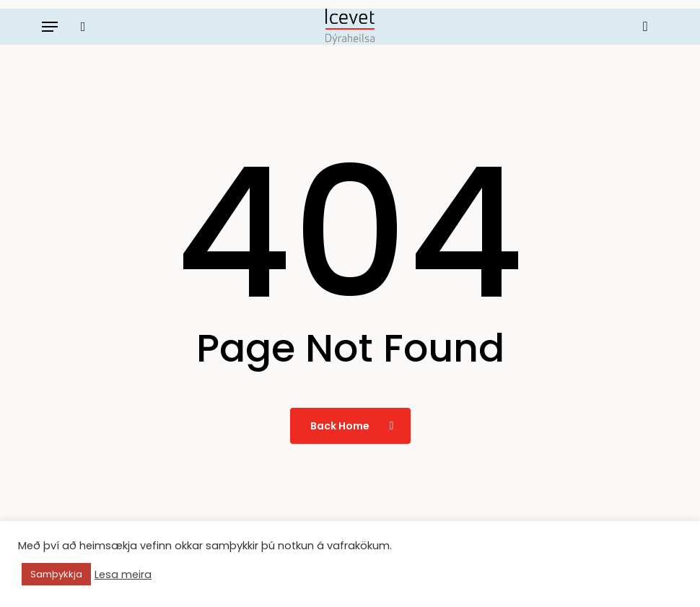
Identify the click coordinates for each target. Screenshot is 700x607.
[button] (50, 27)
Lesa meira (123, 575)
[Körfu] (642, 27)
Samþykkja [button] (56, 574)
